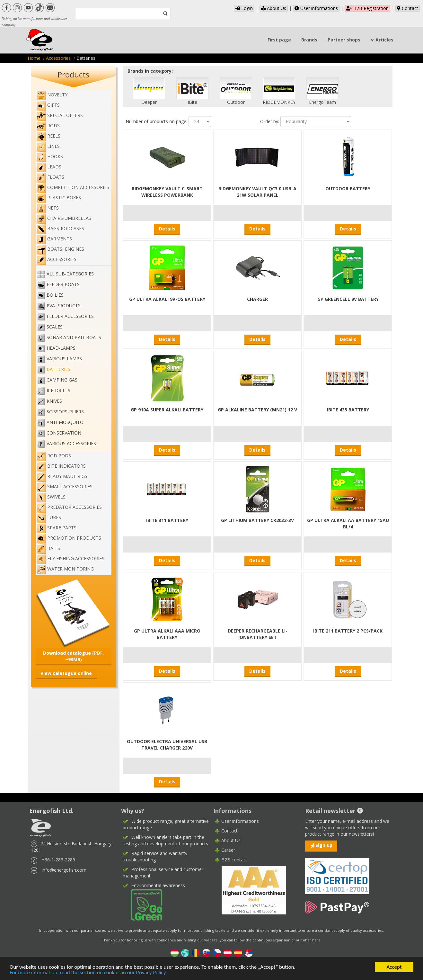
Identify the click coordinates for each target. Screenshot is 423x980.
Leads (49, 167)
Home (34, 58)
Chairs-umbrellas (64, 218)
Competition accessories (73, 187)
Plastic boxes (59, 198)
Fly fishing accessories (70, 558)
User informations (316, 8)
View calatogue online (66, 673)
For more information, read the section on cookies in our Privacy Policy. (88, 973)
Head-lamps (61, 348)
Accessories (58, 58)
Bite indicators (61, 466)
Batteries (58, 369)
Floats (50, 177)
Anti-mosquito (65, 422)
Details (167, 229)
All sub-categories (70, 274)
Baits (48, 548)
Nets (48, 208)
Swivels (51, 497)
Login (244, 8)
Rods (48, 126)
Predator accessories (69, 507)
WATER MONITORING (65, 569)
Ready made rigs (62, 476)
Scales (55, 327)
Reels (48, 136)
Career (228, 850)
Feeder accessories (70, 316)
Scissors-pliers (65, 412)
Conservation (64, 433)
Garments (54, 239)
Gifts (48, 105)
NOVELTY (52, 95)
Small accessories (64, 486)
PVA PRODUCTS (64, 306)
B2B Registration (367, 8)
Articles (384, 40)
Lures (49, 517)
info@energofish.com (64, 870)
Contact (408, 8)
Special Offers (60, 115)
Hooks (50, 156)
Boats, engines (60, 249)
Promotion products (69, 538)
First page (279, 40)
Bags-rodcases (60, 228)
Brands (309, 40)
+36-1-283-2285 (58, 860)
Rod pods (54, 456)
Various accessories (71, 443)
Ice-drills (58, 390)
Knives (54, 401)
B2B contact (234, 860)
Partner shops (344, 40)
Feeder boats (63, 284)
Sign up (324, 845)
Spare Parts (56, 528)
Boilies (55, 295)
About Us (274, 8)
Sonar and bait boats (74, 337)
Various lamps (64, 359)
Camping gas (62, 380)
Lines (48, 146)
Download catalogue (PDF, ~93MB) (73, 656)
